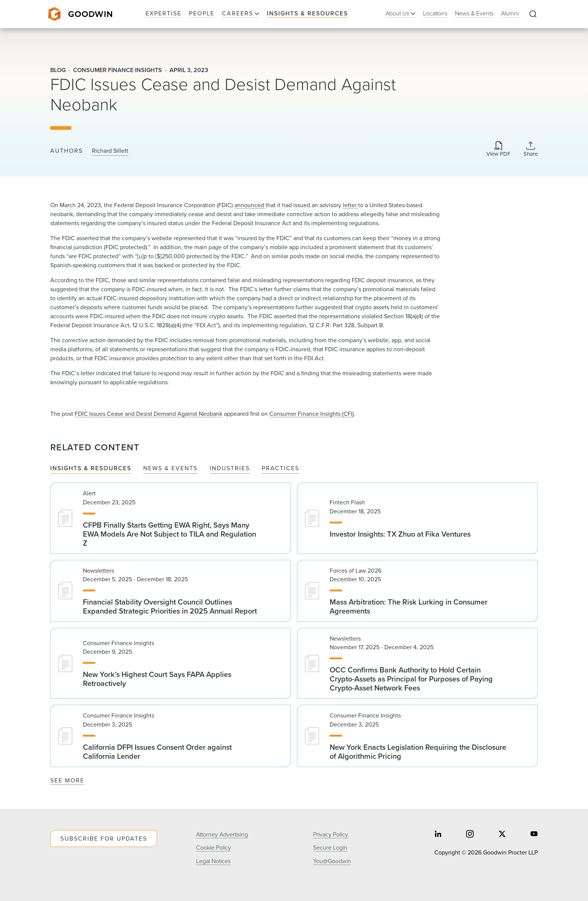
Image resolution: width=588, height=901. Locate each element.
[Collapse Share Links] (531, 149)
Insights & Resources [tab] (91, 469)
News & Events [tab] (170, 469)
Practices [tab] (280, 469)
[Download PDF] (498, 150)
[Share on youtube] (534, 835)
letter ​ (350, 205)
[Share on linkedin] (438, 835)
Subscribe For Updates (104, 839)
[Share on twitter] (502, 835)
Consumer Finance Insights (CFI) (312, 414)
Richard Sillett (110, 151)
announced (250, 205)
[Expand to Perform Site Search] (533, 14)
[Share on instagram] (470, 835)
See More (67, 780)
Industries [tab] (230, 469)
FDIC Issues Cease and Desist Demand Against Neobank (148, 414)
